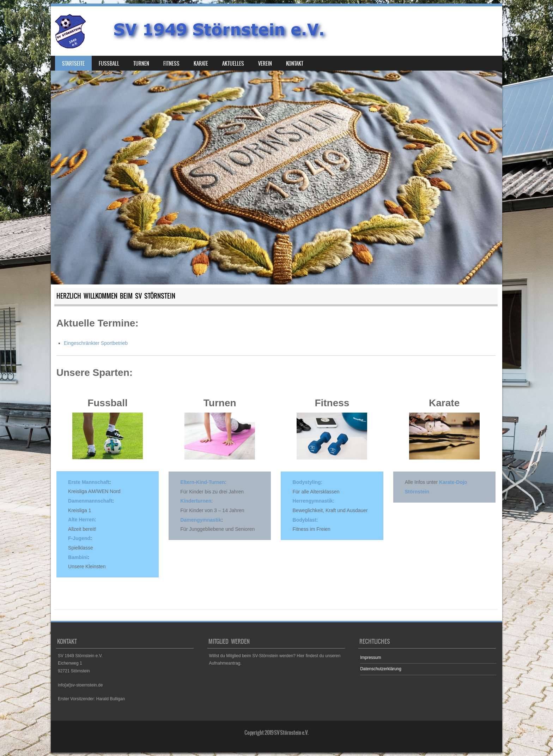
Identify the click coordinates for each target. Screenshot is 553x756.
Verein (265, 64)
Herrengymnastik (313, 501)
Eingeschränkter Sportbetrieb (96, 343)
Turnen (141, 64)
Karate (201, 64)
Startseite (73, 64)
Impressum (370, 658)
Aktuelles (233, 64)
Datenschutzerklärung (381, 669)
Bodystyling (307, 482)
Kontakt (295, 64)
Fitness (171, 64)
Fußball (109, 64)
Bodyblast (305, 520)
